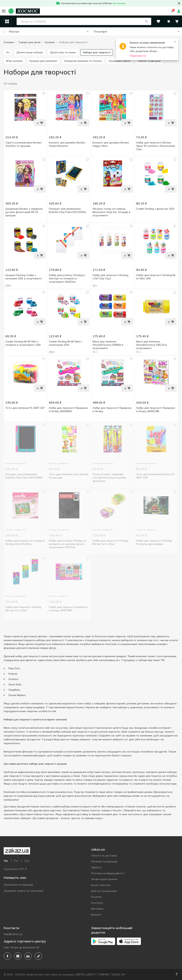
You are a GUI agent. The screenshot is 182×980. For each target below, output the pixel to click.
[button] (146, 21)
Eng (27, 861)
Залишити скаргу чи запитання (23, 891)
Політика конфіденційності (108, 873)
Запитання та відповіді (18, 885)
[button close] (179, 3)
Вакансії (96, 915)
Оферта (96, 867)
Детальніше (119, 3)
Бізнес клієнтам (101, 885)
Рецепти (96, 897)
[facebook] (7, 956)
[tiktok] (38, 956)
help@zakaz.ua (13, 934)
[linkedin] (28, 956)
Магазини (97, 909)
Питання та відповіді (104, 861)
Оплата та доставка (104, 856)
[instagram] (18, 956)
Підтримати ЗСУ (15, 869)
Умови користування (104, 879)
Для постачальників (104, 891)
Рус (16, 861)
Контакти (97, 903)
